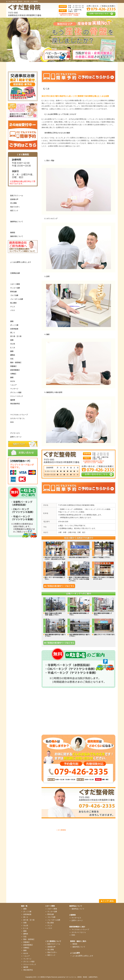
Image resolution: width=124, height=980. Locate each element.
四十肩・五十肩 (16, 336)
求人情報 (13, 203)
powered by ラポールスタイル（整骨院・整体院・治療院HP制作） (78, 977)
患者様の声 (14, 199)
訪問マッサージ (16, 437)
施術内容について (17, 236)
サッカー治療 (15, 288)
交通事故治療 (15, 273)
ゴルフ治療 (14, 295)
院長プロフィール (17, 196)
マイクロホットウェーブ (19, 415)
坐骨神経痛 (14, 329)
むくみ (13, 348)
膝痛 (12, 351)
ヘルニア (13, 385)
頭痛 (12, 340)
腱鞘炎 (13, 355)
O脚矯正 (13, 374)
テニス (13, 307)
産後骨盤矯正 (15, 370)
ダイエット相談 (16, 392)
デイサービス (15, 433)
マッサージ (14, 389)
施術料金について (17, 222)
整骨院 (13, 233)
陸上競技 (13, 303)
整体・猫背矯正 (16, 362)
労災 (12, 359)
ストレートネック (17, 396)
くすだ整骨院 (61, 830)
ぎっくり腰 (14, 325)
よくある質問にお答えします (21, 262)
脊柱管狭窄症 (15, 404)
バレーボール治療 (17, 299)
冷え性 (13, 344)
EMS (12, 422)
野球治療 (13, 292)
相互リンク (14, 211)
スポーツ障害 (15, 284)
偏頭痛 (13, 400)
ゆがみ (13, 381)
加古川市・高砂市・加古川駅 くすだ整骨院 (25, 1)
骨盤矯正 (13, 366)
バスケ (13, 310)
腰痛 (12, 321)
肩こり (13, 333)
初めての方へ (15, 207)
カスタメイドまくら (17, 418)
